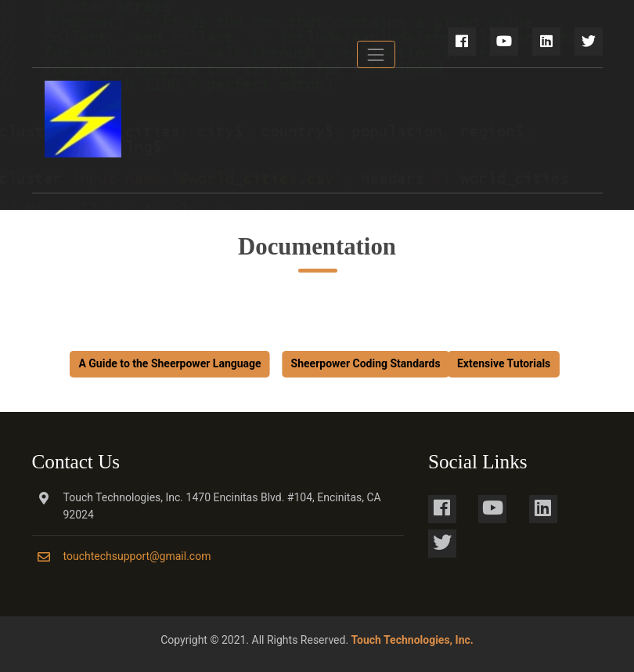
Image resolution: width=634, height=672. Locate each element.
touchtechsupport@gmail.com (137, 556)
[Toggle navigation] (376, 54)
